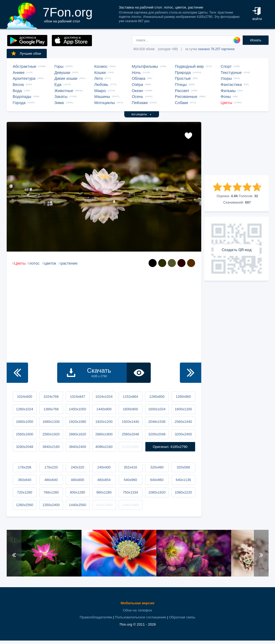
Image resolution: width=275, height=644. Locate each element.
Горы (59, 66)
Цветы (226, 103)
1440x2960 (130, 505)
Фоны (226, 97)
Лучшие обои (26, 53)
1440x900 (104, 409)
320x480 (157, 467)
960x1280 (104, 492)
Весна (18, 85)
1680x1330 (51, 422)
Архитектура (24, 78)
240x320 (78, 467)
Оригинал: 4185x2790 (170, 447)
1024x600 (24, 397)
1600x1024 (157, 409)
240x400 (104, 467)
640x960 (157, 480)
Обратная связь (182, 617)
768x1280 (51, 492)
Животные (64, 91)
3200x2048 (157, 434)
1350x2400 (51, 505)
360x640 (25, 480)
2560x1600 (25, 434)
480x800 (78, 480)
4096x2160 (104, 447)
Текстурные (231, 73)
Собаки (181, 103)
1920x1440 (130, 422)
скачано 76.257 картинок (216, 49)
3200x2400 (183, 434)
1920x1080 (78, 422)
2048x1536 (157, 422)
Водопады (22, 97)
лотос (34, 263)
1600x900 (130, 409)
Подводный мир (189, 66)
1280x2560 (25, 505)
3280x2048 (25, 447)
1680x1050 (25, 422)
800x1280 (77, 492)
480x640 (51, 480)
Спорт (226, 66)
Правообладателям (96, 617)
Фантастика (231, 85)
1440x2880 (104, 505)
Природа (183, 73)
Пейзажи (140, 103)
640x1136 (183, 480)
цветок (50, 263)
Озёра (137, 85)
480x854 (104, 480)
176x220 (51, 467)
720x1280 (24, 492)
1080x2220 (183, 492)
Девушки (62, 73)
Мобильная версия (137, 603)
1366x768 (51, 409)
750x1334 (130, 492)
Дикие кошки (66, 78)
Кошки (100, 73)
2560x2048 (130, 434)
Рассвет (182, 91)
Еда (58, 85)
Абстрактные (25, 66)
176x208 (25, 467)
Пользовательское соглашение (141, 617)
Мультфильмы (145, 66)
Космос (101, 66)
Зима (59, 103)
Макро (100, 91)
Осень (137, 97)
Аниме (19, 73)
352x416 (130, 467)
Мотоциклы (105, 103)
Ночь (136, 73)
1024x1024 (104, 397)
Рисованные (186, 97)
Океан (137, 91)
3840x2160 (51, 447)
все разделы (142, 114)
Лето (99, 78)
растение (69, 263)
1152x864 (130, 397)
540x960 (130, 480)
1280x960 (183, 397)
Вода (17, 91)
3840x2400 (78, 447)
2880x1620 (78, 434)
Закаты (61, 97)
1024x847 (77, 397)
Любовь (101, 85)
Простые (183, 78)
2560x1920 (51, 434)
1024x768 (51, 397)
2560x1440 (183, 422)
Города (19, 103)
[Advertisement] (237, 149)
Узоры (226, 78)
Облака (139, 78)
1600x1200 (183, 409)
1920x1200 (104, 422)
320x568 (183, 467)
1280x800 (157, 397)
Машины (102, 97)
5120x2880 (130, 447)
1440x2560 (78, 505)
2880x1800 (104, 434)
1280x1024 (25, 409)
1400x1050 (78, 409)
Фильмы (228, 91)
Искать (256, 40)
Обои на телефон (137, 610)
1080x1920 (157, 492)
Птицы (181, 85)
